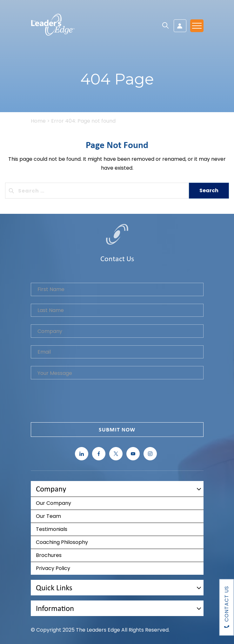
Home (38, 121)
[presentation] (79, 402)
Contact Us (227, 607)
